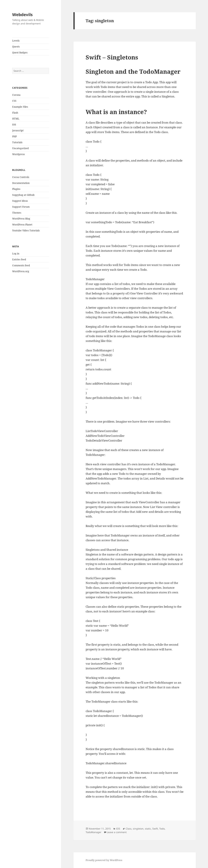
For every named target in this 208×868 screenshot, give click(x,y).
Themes (17, 213)
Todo (162, 829)
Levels (16, 41)
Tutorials (17, 142)
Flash (15, 113)
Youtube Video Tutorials (26, 230)
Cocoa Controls (21, 177)
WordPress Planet (22, 225)
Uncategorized (20, 148)
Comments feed (21, 265)
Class (129, 829)
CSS (14, 101)
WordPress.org (21, 271)
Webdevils (22, 14)
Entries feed (19, 259)
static (148, 829)
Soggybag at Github (23, 195)
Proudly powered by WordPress (104, 860)
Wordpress (18, 154)
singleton (138, 829)
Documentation (21, 183)
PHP (14, 136)
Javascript (18, 130)
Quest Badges (20, 52)
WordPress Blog (21, 219)
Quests (16, 47)
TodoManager (94, 832)
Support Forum (21, 207)
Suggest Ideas (20, 201)
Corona (16, 95)
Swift (155, 829)
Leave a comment (117, 832)
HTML (16, 119)
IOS (14, 124)
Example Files (20, 107)
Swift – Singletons (112, 57)
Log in (16, 253)
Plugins (16, 189)
